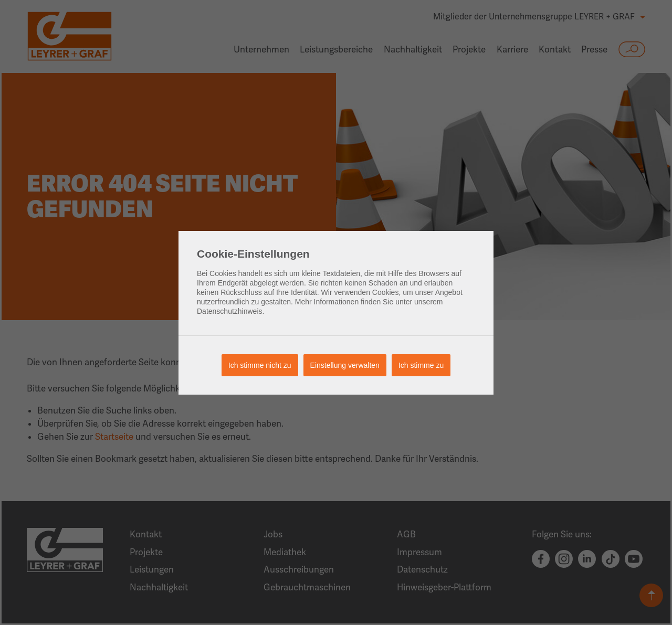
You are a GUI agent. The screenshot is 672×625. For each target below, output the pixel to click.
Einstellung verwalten (345, 365)
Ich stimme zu (421, 365)
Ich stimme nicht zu (260, 365)
